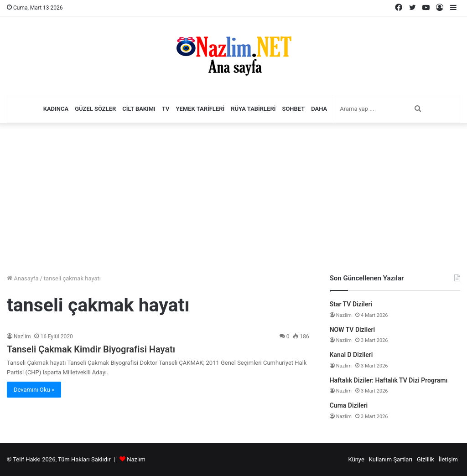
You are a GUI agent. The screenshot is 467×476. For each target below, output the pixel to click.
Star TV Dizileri (351, 304)
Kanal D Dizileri (351, 355)
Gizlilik (425, 459)
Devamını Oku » (34, 390)
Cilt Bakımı (139, 109)
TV (166, 109)
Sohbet (293, 109)
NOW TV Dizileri (353, 330)
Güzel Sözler (95, 109)
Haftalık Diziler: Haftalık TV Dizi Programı (389, 380)
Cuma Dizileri (349, 405)
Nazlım (136, 459)
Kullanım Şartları (391, 459)
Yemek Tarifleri (200, 109)
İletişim (448, 459)
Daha (319, 109)
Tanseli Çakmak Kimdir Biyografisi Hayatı (91, 349)
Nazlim (22, 336)
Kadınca (56, 109)
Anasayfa (23, 278)
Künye (356, 459)
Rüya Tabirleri (253, 109)
